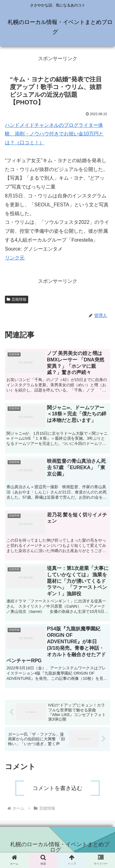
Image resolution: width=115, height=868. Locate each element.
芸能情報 (17, 299)
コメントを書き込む (57, 788)
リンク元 (15, 258)
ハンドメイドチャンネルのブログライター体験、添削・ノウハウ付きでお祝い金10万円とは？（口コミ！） (54, 134)
